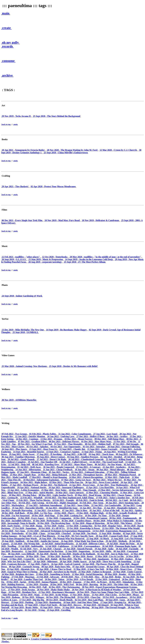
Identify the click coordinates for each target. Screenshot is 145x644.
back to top (6, 124)
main (6, 13)
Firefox (5, 642)
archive (7, 75)
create (6, 28)
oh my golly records (10, 44)
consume (8, 61)
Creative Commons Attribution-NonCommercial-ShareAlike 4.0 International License (73, 639)
